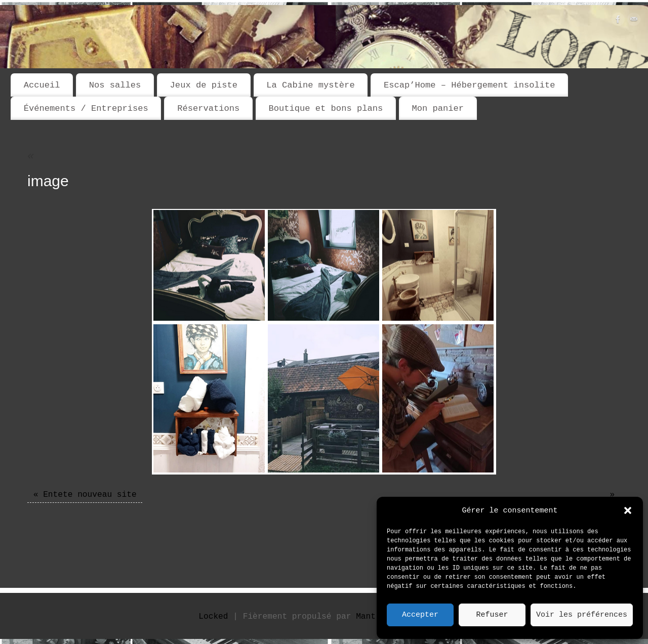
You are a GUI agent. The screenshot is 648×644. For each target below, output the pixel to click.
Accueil (42, 85)
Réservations (208, 109)
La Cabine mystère (310, 85)
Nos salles (115, 85)
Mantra (371, 617)
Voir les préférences (582, 615)
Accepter (420, 615)
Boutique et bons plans (326, 109)
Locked (213, 617)
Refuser (492, 615)
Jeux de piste (204, 85)
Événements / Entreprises (86, 109)
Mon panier (438, 109)
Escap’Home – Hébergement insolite (469, 85)
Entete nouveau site (90, 495)
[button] (628, 510)
